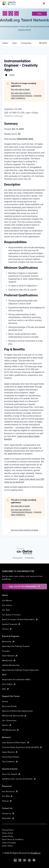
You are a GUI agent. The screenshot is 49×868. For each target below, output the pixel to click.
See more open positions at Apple (24, 530)
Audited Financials (11, 624)
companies (26, 43)
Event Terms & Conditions (13, 839)
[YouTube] (25, 860)
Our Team (6, 610)
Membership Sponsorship (14, 716)
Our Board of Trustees (11, 615)
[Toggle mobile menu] (44, 3)
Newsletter (8, 818)
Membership (9, 660)
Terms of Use (8, 833)
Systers (7, 725)
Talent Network (10, 656)
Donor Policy (7, 846)
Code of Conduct (9, 843)
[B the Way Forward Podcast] (34, 860)
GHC (6, 689)
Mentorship (8, 642)
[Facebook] (11, 13)
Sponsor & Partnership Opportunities (17, 711)
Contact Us (8, 814)
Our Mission (7, 600)
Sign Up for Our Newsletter (24, 586)
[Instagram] (5, 13)
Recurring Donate (9, 706)
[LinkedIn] (16, 13)
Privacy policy (18, 558)
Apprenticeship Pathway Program (16, 646)
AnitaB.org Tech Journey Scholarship (19, 779)
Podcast (7, 801)
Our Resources (10, 791)
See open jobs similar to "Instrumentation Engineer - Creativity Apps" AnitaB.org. (26, 96)
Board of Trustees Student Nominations (20, 619)
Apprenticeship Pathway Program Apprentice (21, 670)
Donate (5, 701)
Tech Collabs (9, 684)
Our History (7, 605)
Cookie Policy (8, 836)
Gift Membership (10, 730)
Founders (6, 651)
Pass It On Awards (11, 774)
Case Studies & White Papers (16, 743)
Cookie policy (29, 558)
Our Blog (7, 796)
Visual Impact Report (11, 757)
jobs (14, 43)
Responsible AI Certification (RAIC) (16, 679)
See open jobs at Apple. (21, 89)
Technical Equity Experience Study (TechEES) (22, 747)
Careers (7, 629)
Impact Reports (10, 752)
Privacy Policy (8, 830)
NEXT (4, 675)
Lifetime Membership (11, 665)
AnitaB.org (36, 853)
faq (39, 14)
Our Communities (9, 720)
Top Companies (10, 762)
